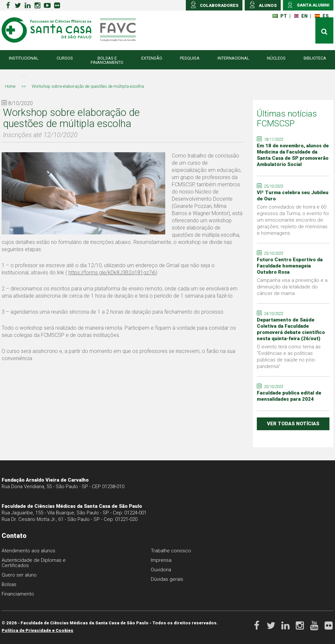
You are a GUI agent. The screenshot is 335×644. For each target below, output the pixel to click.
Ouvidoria (161, 570)
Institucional (24, 58)
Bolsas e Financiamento (107, 60)
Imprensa (161, 560)
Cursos (65, 58)
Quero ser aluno (19, 575)
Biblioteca (315, 58)
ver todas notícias (293, 424)
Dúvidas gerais (167, 579)
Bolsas (9, 584)
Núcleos (276, 58)
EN (301, 16)
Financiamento (18, 594)
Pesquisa (190, 58)
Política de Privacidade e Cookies (37, 630)
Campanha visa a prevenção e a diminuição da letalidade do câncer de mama (292, 287)
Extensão (152, 58)
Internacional (233, 58)
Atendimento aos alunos (28, 551)
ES (322, 16)
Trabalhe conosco (171, 551)
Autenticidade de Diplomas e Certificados (34, 563)
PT (280, 16)
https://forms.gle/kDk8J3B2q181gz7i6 (112, 273)
